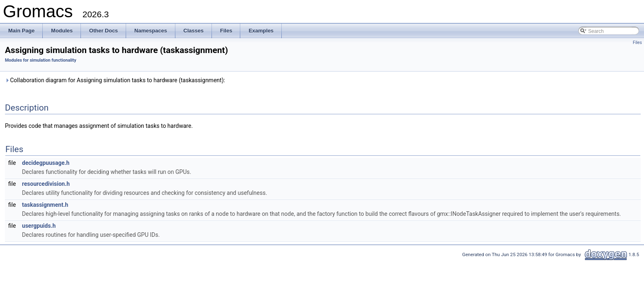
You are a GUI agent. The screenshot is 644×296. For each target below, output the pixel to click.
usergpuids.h (39, 226)
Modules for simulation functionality (41, 60)
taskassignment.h (45, 205)
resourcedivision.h (46, 184)
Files (637, 43)
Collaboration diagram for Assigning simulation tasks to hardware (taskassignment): (115, 80)
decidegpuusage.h (46, 163)
